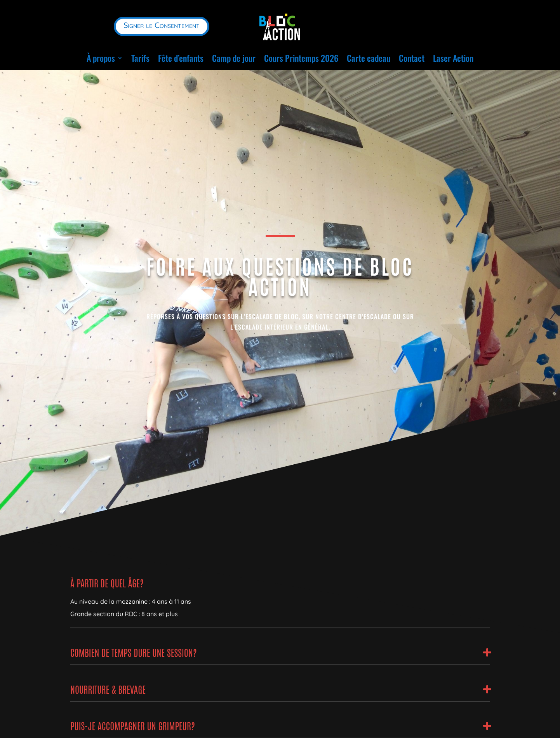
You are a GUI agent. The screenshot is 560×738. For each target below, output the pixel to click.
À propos (101, 58)
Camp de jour (234, 58)
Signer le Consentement (162, 25)
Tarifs (140, 58)
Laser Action (453, 58)
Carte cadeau (369, 58)
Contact (412, 58)
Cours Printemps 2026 (301, 58)
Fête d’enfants (181, 58)
